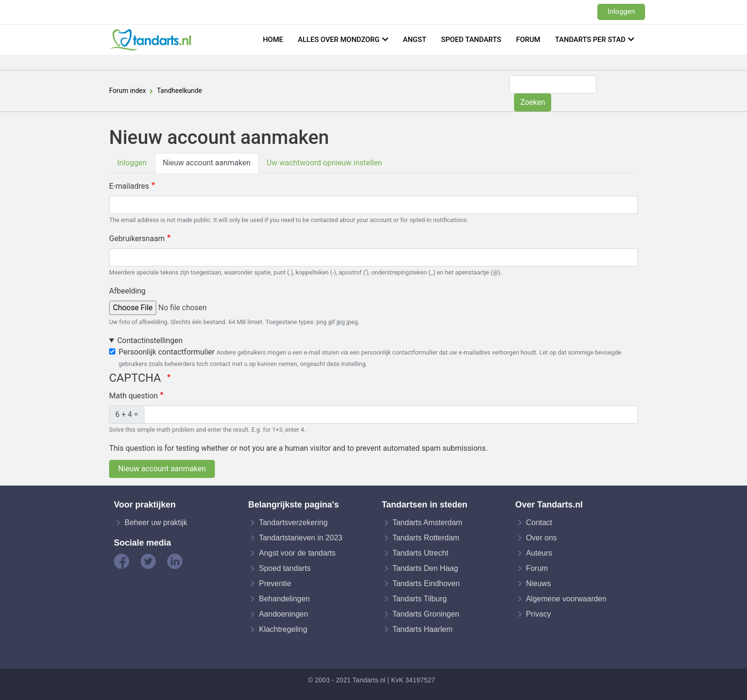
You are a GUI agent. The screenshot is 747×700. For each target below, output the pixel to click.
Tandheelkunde (179, 91)
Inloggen (621, 11)
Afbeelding (127, 291)
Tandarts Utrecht (420, 553)
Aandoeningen (283, 614)
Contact (539, 522)
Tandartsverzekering (293, 522)
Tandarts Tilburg (420, 599)
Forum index (127, 91)
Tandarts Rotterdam (426, 538)
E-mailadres (129, 186)
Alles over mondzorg (339, 40)
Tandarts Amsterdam (428, 522)
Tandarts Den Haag (425, 568)
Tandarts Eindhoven (426, 583)
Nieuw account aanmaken (207, 163)
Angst (415, 40)
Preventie (275, 583)
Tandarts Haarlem (423, 629)
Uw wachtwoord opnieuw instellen (324, 163)
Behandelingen (284, 599)
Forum (528, 40)
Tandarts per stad (590, 40)
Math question (133, 396)
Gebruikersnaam (137, 238)
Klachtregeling (283, 629)
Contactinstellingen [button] (150, 340)
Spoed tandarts (471, 40)
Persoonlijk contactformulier (167, 352)
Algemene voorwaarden (566, 599)
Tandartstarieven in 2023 (300, 538)
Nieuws (538, 583)
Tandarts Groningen (426, 614)
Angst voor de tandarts (297, 553)
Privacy (538, 614)
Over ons (541, 538)
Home (273, 40)
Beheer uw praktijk (156, 522)
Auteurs (539, 553)
